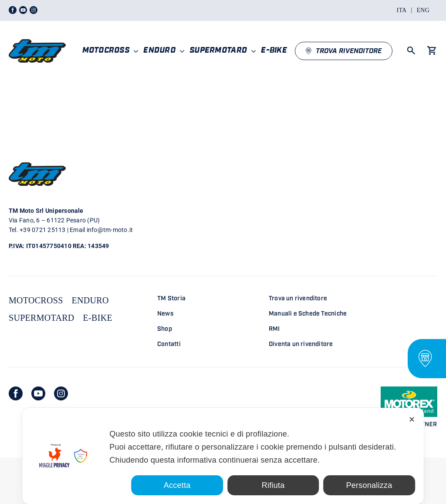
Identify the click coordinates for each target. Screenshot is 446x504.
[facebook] (16, 393)
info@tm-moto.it (110, 230)
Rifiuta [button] (273, 485)
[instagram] (61, 393)
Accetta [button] (177, 485)
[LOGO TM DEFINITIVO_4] (37, 35)
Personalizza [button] (369, 485)
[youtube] (38, 393)
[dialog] (223, 456)
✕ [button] (412, 420)
